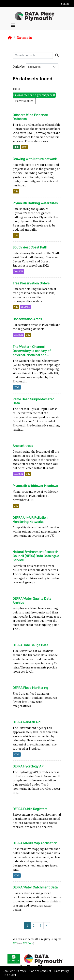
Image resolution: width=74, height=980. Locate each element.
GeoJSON (18, 271)
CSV (24, 147)
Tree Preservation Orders (31, 283)
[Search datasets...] (33, 55)
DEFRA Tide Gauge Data (30, 645)
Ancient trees (23, 446)
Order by (19, 67)
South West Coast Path (30, 247)
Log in (65, 4)
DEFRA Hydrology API (28, 766)
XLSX (16, 147)
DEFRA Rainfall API (27, 722)
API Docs (28, 943)
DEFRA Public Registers (30, 809)
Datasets (24, 38)
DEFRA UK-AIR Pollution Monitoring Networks (30, 520)
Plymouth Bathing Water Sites (35, 203)
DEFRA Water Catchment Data (35, 887)
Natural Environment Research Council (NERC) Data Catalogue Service (36, 556)
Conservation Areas (27, 319)
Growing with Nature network (35, 159)
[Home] (10, 38)
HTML (17, 387)
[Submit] (57, 55)
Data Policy (62, 971)
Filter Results (24, 101)
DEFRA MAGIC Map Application (35, 843)
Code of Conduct (40, 971)
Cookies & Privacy (15, 971)
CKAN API (9, 975)
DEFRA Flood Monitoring (30, 688)
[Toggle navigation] (13, 25)
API (15, 943)
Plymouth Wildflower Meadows (35, 486)
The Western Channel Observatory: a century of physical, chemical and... (32, 351)
